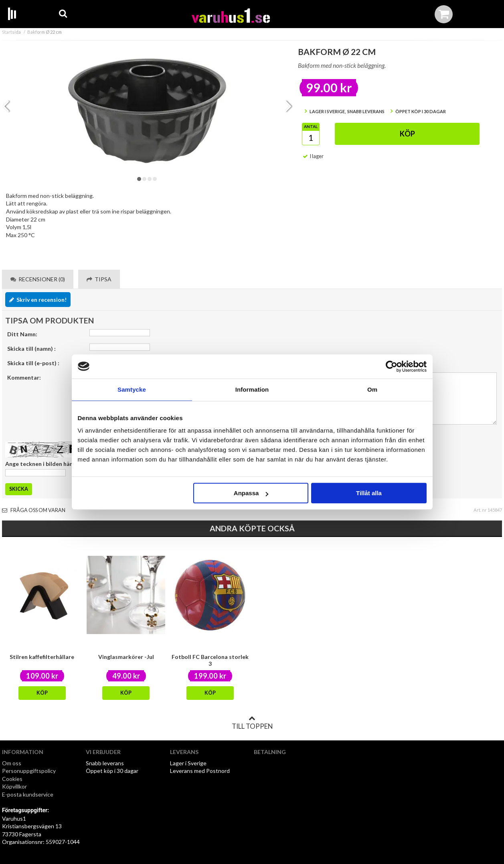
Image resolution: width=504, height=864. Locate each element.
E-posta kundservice (28, 794)
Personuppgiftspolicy (29, 771)
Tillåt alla (369, 493)
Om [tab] (372, 389)
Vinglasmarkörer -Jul (126, 657)
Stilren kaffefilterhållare (42, 657)
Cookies (12, 779)
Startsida (11, 32)
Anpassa (251, 493)
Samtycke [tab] (132, 389)
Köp (407, 134)
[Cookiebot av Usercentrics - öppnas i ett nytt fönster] (392, 366)
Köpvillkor (14, 786)
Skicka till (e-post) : (33, 363)
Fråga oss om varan (34, 510)
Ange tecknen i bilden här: (39, 464)
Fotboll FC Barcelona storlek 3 (210, 660)
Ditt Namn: (22, 334)
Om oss (12, 763)
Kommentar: (24, 377)
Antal (311, 126)
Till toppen (252, 723)
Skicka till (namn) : (31, 349)
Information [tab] (252, 389)
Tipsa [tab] (99, 279)
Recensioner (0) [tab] (38, 279)
